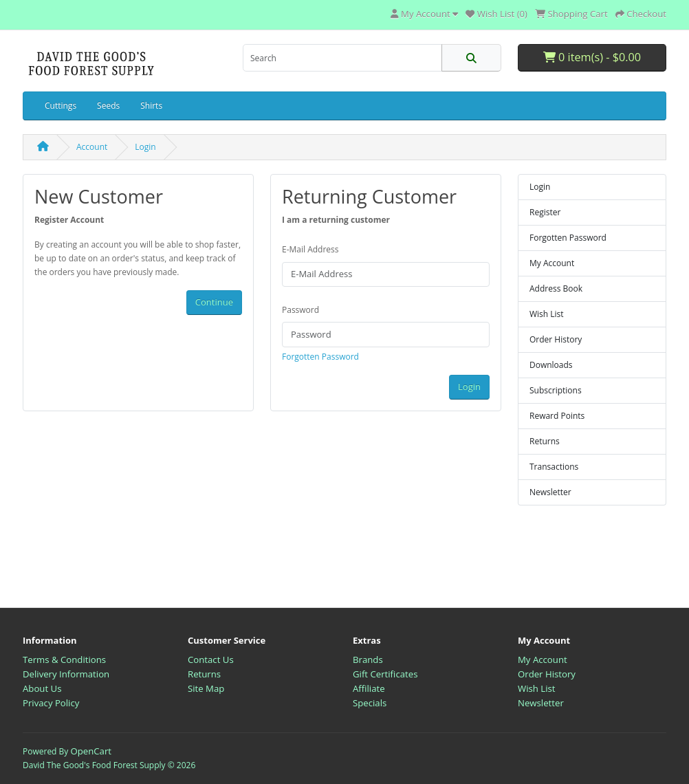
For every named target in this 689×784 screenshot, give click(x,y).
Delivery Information (66, 674)
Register (545, 212)
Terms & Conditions (64, 660)
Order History (556, 339)
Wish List (547, 314)
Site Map (206, 688)
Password (300, 310)
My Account (552, 263)
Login (145, 147)
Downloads (551, 365)
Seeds (108, 106)
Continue (214, 302)
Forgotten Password (320, 357)
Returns (545, 441)
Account (92, 147)
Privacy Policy (51, 703)
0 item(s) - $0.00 (592, 57)
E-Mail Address (310, 249)
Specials (370, 703)
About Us (42, 688)
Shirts (151, 106)
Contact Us (211, 660)
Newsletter (550, 492)
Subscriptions (556, 390)
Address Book (556, 288)
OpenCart (91, 751)
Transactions (554, 467)
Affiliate (369, 688)
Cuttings (61, 106)
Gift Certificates (385, 674)
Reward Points (557, 416)
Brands (368, 660)
